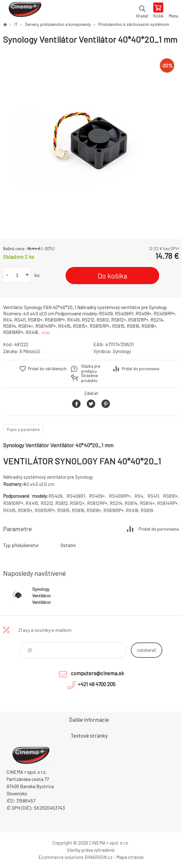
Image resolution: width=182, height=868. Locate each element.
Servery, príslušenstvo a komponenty (58, 24)
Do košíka (113, 276)
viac (46, 332)
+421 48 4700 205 (97, 684)
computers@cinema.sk (97, 673)
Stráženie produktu (90, 378)
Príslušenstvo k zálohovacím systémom (134, 24)
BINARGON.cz (98, 857)
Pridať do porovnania (140, 369)
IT (16, 24)
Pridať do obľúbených (47, 369)
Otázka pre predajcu (91, 369)
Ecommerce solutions (61, 857)
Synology (122, 351)
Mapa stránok (130, 857)
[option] (91, 142)
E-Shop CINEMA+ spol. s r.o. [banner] (25, 11)
